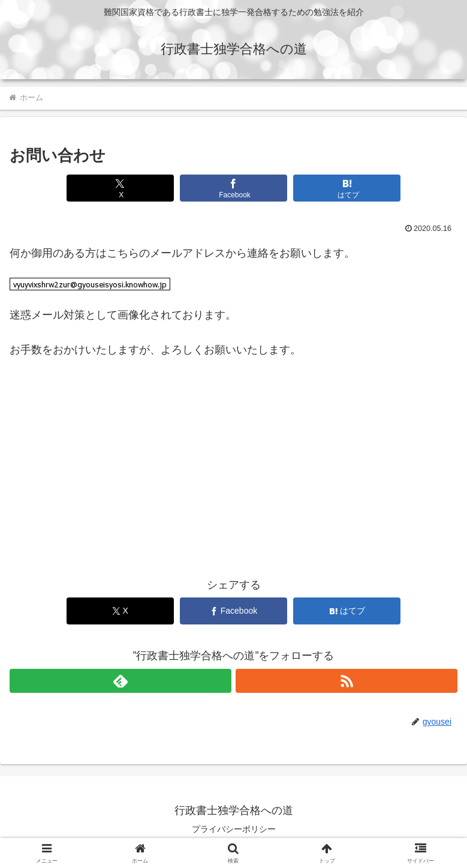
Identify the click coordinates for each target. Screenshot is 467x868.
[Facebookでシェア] (233, 188)
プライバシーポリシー (234, 829)
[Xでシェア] (120, 188)
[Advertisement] (233, 476)
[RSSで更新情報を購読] (347, 681)
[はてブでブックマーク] (347, 188)
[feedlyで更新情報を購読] (120, 681)
